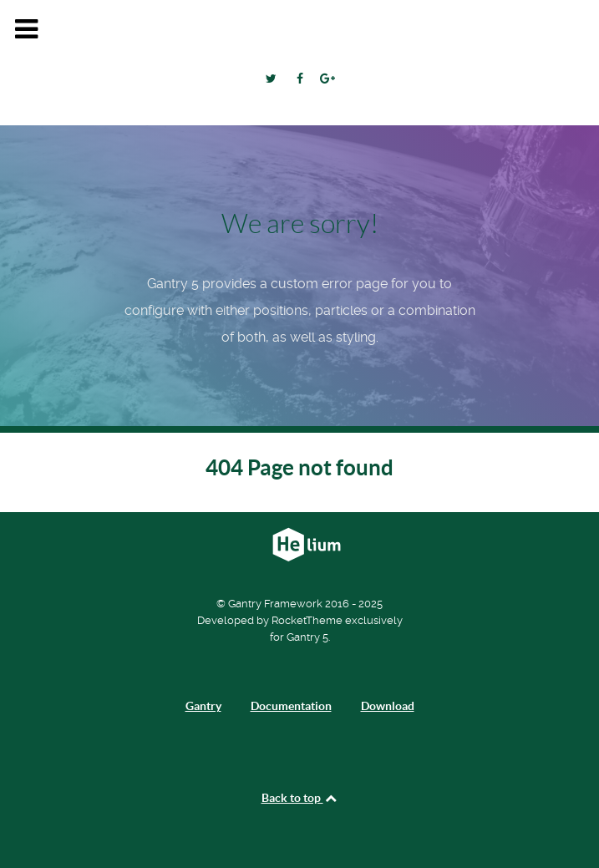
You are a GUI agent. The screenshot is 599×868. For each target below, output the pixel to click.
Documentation (291, 706)
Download (388, 706)
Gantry (203, 706)
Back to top (300, 798)
